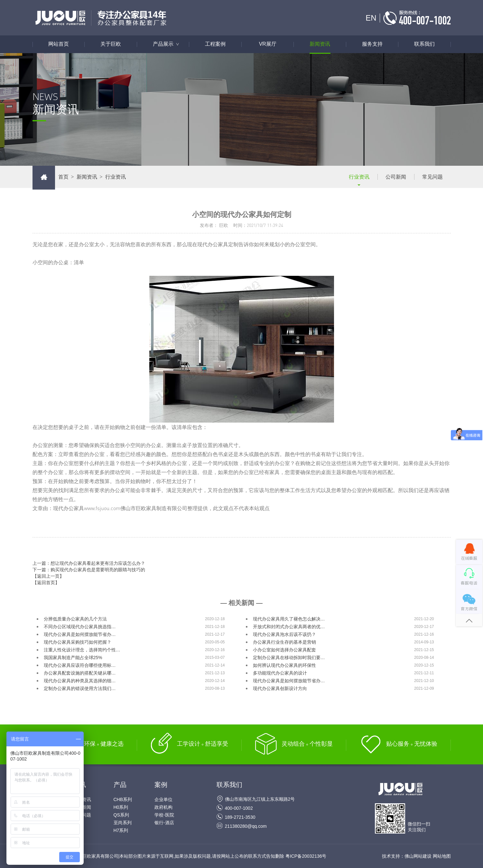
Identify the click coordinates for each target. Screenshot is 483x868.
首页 (63, 177)
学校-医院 (164, 815)
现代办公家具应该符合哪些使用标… (80, 665)
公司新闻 (396, 177)
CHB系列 (123, 799)
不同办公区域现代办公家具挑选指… (80, 627)
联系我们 (424, 44)
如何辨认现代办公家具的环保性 (284, 665)
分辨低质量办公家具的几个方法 (75, 619)
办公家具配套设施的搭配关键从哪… (80, 673)
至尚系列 (123, 823)
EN (371, 18)
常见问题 (432, 177)
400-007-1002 (239, 808)
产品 (120, 785)
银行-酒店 (164, 823)
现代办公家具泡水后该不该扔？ (284, 634)
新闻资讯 (320, 44)
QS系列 (121, 815)
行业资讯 (359, 177)
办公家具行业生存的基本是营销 (284, 642)
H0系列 (121, 807)
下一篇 (89, 570)
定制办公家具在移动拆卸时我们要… (289, 658)
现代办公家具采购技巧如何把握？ (78, 642)
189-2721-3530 (240, 817)
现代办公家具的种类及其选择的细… (80, 681)
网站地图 (442, 856)
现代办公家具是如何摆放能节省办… (80, 634)
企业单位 (163, 799)
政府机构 (163, 807)
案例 (161, 785)
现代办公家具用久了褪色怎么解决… (289, 619)
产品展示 (170, 44)
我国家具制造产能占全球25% (73, 658)
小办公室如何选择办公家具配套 (284, 650)
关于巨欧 (111, 44)
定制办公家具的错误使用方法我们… (80, 688)
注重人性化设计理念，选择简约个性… (82, 650)
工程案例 (215, 44)
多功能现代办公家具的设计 (280, 673)
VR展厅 (268, 44)
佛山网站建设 (418, 856)
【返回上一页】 (48, 576)
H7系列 (121, 830)
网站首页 (59, 44)
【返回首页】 (46, 583)
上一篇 (89, 563)
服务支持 (372, 44)
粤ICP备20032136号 (306, 856)
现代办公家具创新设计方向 (280, 688)
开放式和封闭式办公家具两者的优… (289, 627)
